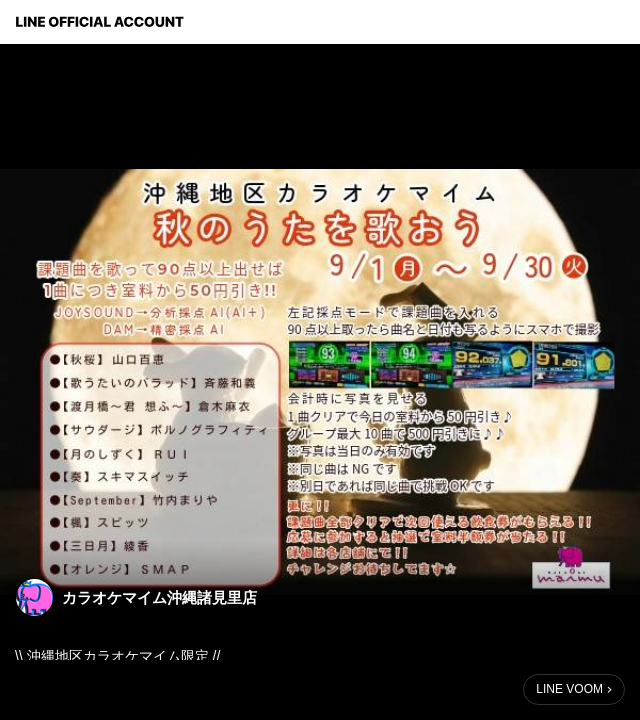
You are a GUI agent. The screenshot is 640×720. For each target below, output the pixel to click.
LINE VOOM (569, 689)
